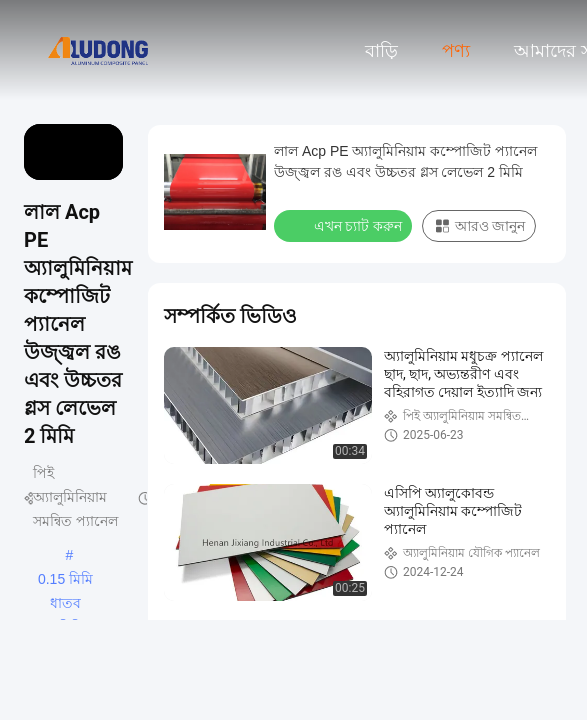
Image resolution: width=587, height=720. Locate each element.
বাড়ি (381, 51)
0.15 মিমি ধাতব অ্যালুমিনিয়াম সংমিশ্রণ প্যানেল (66, 581)
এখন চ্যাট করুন (345, 225)
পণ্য (456, 51)
